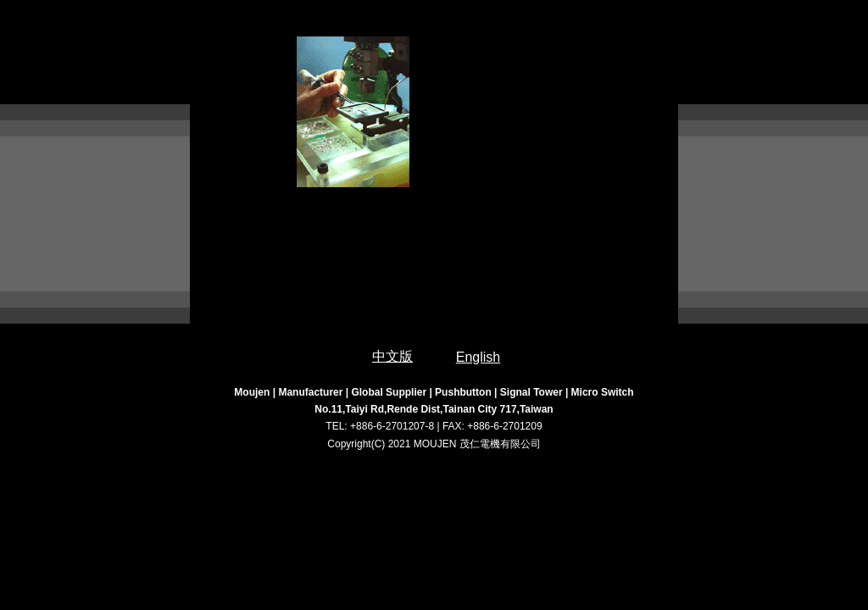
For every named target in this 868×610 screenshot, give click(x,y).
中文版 (392, 356)
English (478, 357)
